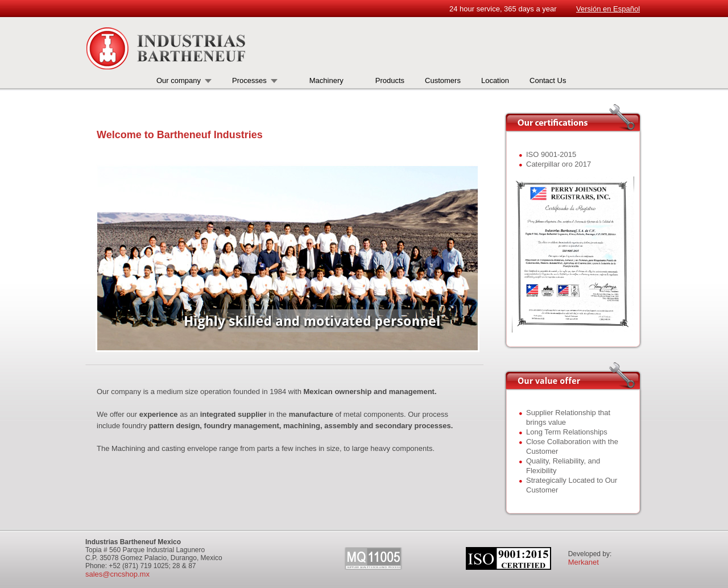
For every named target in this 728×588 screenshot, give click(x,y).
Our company (179, 80)
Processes (249, 80)
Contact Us (548, 80)
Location (495, 80)
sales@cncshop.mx (117, 574)
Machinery (326, 80)
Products (390, 80)
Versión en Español (608, 9)
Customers (443, 80)
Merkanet (584, 562)
